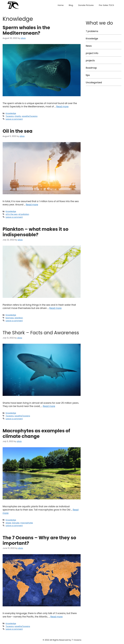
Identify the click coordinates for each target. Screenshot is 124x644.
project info (92, 53)
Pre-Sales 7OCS (106, 5)
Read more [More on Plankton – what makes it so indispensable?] (55, 308)
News (89, 46)
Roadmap (91, 68)
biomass (10, 318)
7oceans (10, 116)
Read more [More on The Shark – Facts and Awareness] (49, 406)
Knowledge (11, 113)
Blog (71, 5)
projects (90, 61)
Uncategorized (94, 82)
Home (61, 5)
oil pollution (24, 214)
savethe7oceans (30, 116)
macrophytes (27, 523)
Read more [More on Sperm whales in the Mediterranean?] (62, 107)
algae (8, 523)
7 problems (92, 31)
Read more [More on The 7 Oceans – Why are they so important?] (56, 617)
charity (18, 116)
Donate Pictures (86, 5)
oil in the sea (11, 214)
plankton (19, 318)
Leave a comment (14, 119)
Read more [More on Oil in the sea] (32, 205)
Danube (16, 523)
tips (88, 75)
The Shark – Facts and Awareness (41, 333)
